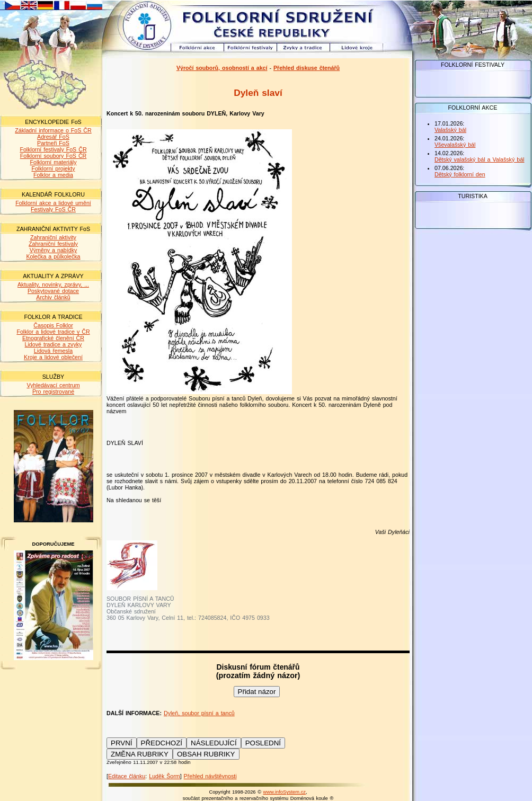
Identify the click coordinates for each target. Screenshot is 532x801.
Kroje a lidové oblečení (53, 357)
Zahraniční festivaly (53, 244)
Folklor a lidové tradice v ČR (53, 332)
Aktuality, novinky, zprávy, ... (53, 284)
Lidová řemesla (53, 351)
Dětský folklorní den (460, 174)
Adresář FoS (53, 137)
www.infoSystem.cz (285, 792)
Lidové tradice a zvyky (54, 344)
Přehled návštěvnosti (210, 776)
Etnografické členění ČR (53, 338)
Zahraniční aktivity (53, 237)
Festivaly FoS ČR (53, 209)
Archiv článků (53, 297)
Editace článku (127, 776)
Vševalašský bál (455, 145)
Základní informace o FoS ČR (53, 130)
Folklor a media (53, 175)
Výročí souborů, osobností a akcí (222, 68)
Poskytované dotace (53, 291)
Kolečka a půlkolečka (53, 256)
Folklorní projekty (53, 168)
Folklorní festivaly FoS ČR (53, 149)
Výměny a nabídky (54, 250)
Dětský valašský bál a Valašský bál (479, 159)
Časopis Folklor (53, 325)
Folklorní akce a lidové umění (53, 203)
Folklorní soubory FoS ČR (54, 156)
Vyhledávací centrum (53, 385)
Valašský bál (450, 130)
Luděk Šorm (164, 776)
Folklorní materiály (53, 162)
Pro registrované (53, 391)
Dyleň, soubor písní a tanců (199, 713)
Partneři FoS (53, 143)
